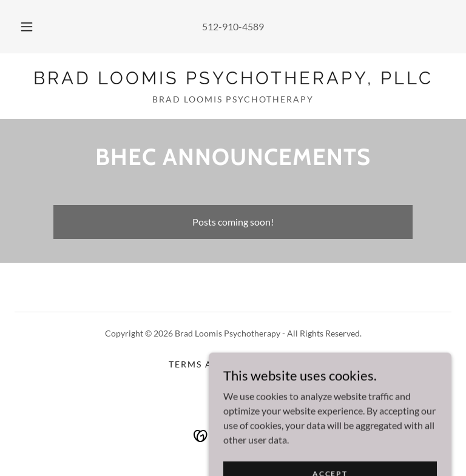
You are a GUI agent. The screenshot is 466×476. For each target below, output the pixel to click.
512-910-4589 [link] (233, 26)
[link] (233, 80)
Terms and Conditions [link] (233, 364)
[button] (33, 27)
